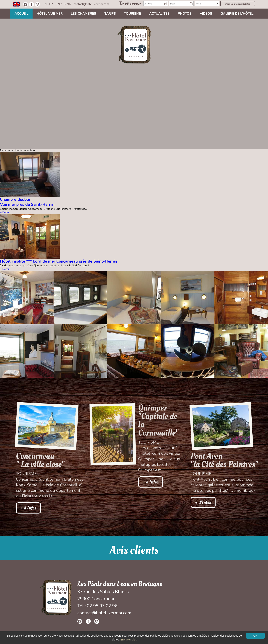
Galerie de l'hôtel (237, 14)
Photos (185, 14)
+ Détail (5, 212)
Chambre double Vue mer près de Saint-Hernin (27, 202)
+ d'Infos (28, 508)
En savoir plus (129, 640)
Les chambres (84, 14)
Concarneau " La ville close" (40, 460)
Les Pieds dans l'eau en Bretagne (120, 584)
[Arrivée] (156, 4)
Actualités (159, 14)
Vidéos (206, 14)
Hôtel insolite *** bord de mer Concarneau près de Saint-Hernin (58, 261)
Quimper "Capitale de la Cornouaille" (158, 420)
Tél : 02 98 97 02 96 (57, 4)
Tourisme (133, 14)
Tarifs (110, 14)
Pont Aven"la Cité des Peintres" (224, 460)
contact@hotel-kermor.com (91, 4)
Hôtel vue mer (50, 14)
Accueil (21, 14)
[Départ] (181, 4)
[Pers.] (207, 4)
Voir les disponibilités (238, 4)
